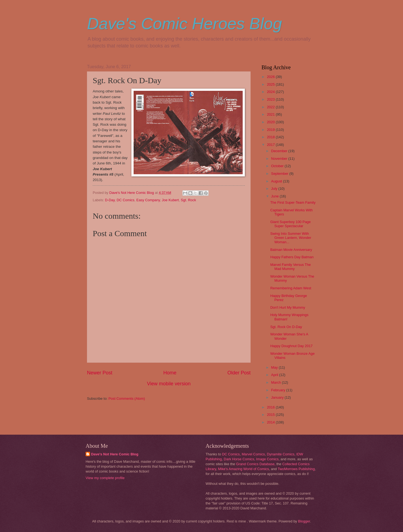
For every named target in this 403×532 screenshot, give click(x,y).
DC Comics (126, 200)
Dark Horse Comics (239, 459)
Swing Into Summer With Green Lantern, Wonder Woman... (291, 238)
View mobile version (169, 384)
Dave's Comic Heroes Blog (184, 24)
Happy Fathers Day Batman (292, 257)
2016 (271, 407)
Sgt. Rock (188, 200)
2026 (271, 77)
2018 (271, 137)
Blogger (304, 521)
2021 (271, 114)
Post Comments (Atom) (127, 399)
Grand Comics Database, (256, 464)
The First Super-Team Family (293, 202)
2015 (271, 415)
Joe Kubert (170, 200)
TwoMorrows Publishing (296, 469)
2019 (271, 130)
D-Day (110, 200)
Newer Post (100, 373)
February (279, 390)
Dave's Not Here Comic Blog (115, 454)
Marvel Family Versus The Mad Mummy (291, 267)
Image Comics (267, 459)
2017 (271, 145)
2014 (271, 422)
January (278, 397)
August (277, 181)
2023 (271, 99)
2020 (271, 122)
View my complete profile (105, 478)
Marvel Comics (253, 454)
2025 (271, 84)
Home (170, 373)
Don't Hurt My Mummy (288, 307)
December (280, 151)
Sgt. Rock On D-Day (286, 327)
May (275, 367)
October (278, 166)
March (276, 382)
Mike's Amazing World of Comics (244, 469)
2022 (271, 107)
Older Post (239, 373)
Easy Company (148, 200)
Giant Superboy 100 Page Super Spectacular (290, 224)
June (275, 196)
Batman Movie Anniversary (291, 250)
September (280, 174)
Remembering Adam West (291, 288)
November (280, 159)
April (275, 375)
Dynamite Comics (281, 454)
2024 (271, 92)
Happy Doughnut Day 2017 (291, 346)
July (275, 189)
